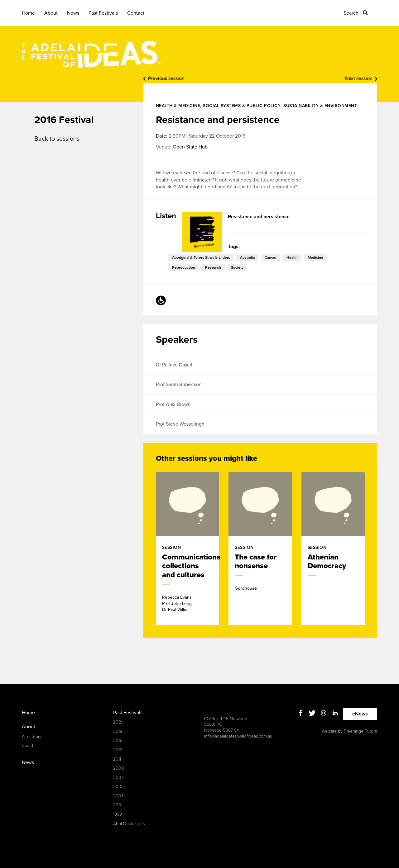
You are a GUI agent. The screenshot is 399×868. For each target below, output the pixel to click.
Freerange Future (361, 731)
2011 (117, 759)
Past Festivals (103, 13)
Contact (136, 13)
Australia (247, 257)
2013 (118, 750)
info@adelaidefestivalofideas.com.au (238, 736)
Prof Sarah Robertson (179, 384)
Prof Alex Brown (173, 404)
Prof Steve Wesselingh (180, 424)
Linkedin (335, 713)
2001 (118, 805)
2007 (118, 778)
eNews (360, 714)
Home (28, 13)
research (213, 267)
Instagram (324, 713)
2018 (118, 731)
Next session (359, 78)
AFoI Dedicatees (129, 824)
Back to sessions (57, 139)
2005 (118, 787)
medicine (315, 257)
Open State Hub (190, 147)
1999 (118, 814)
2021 (118, 722)
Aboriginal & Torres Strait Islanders (201, 257)
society (237, 267)
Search (351, 13)
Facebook (301, 713)
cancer (271, 257)
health (292, 257)
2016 (118, 741)
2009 (118, 768)
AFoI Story (32, 736)
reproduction (184, 267)
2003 (118, 796)
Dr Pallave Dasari (174, 365)
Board (27, 745)
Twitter (312, 713)
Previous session (166, 78)
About (51, 13)
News (73, 13)
